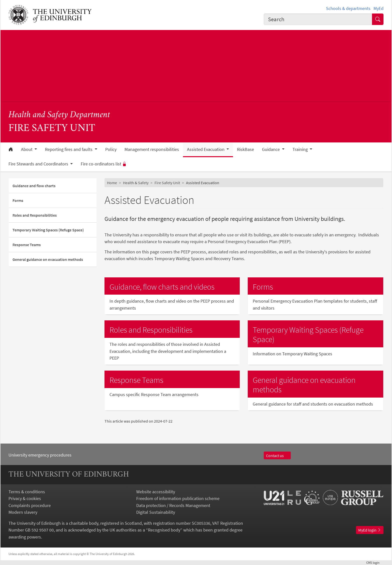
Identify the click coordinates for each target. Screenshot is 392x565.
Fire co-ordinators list (104, 164)
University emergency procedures (40, 455)
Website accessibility (156, 492)
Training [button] (301, 149)
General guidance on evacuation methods (48, 259)
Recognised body (164, 530)
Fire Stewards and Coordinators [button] (39, 164)
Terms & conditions (27, 492)
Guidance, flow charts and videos (162, 287)
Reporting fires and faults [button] (69, 149)
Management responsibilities (152, 149)
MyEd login (370, 530)
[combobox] (318, 19)
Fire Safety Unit (167, 183)
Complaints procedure (30, 505)
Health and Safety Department (59, 115)
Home (112, 183)
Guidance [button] (271, 149)
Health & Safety (136, 183)
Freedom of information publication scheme (178, 498)
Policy (111, 149)
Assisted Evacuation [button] (206, 149)
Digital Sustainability (156, 512)
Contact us (277, 456)
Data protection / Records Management (173, 505)
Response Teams (27, 245)
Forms (18, 200)
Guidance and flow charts (34, 186)
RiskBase (245, 149)
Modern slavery (23, 512)
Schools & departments (348, 8)
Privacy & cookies (25, 498)
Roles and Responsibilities (35, 215)
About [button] (27, 149)
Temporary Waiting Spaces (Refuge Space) (48, 230)
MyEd (378, 8)
